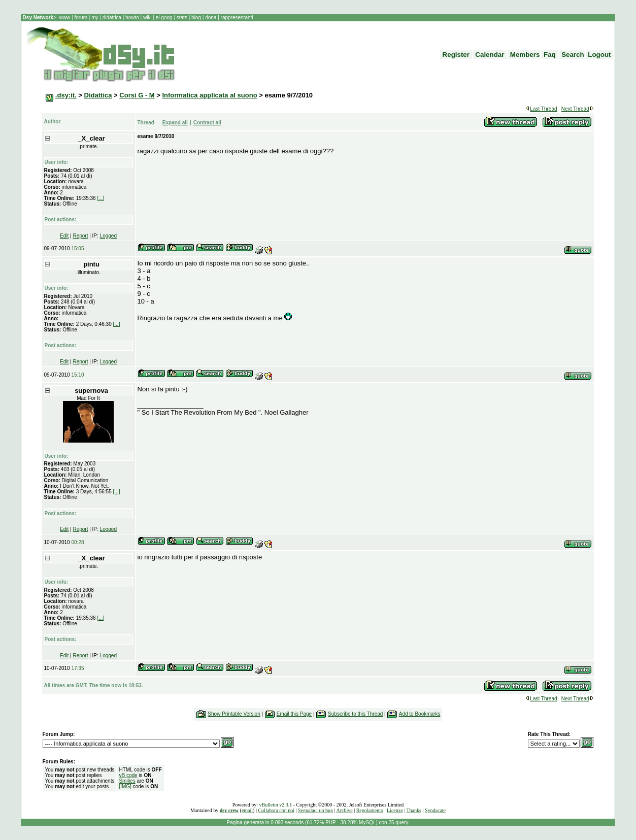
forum (81, 18)
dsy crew (229, 810)
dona (211, 18)
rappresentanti (236, 18)
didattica (112, 18)
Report (80, 236)
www (65, 18)
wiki (147, 18)
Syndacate (435, 810)
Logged (108, 236)
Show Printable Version (234, 714)
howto (132, 18)
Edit (64, 236)
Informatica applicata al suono (209, 95)
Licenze (395, 810)
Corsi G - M (137, 95)
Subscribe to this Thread (355, 714)
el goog (165, 18)
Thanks (413, 810)
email (247, 810)
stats (183, 18)
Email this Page (294, 714)
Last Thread (543, 109)
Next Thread (575, 109)
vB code (128, 775)
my (95, 18)
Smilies (127, 781)
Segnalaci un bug (315, 810)
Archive (344, 810)
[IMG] (125, 786)
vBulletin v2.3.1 (275, 805)
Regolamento (370, 810)
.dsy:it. (66, 95)
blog (196, 18)
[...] (101, 198)
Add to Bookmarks (420, 714)
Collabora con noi (276, 810)
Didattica (98, 95)
